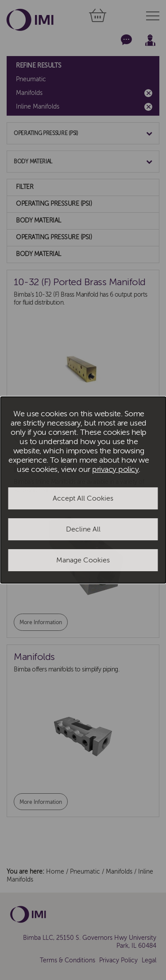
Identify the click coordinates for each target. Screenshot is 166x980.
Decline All (83, 529)
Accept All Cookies (83, 498)
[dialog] (83, 490)
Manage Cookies (83, 560)
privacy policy (115, 469)
